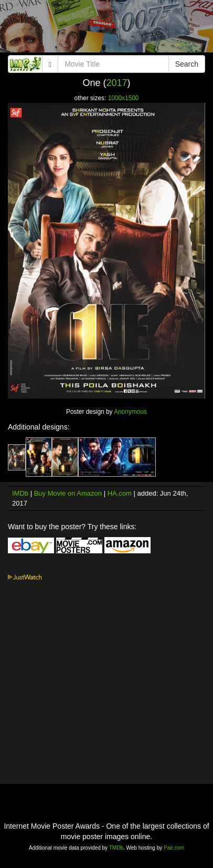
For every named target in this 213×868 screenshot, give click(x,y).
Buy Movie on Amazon (68, 493)
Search (187, 64)
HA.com (120, 493)
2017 (116, 83)
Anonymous (130, 412)
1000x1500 (124, 98)
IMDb (20, 493)
